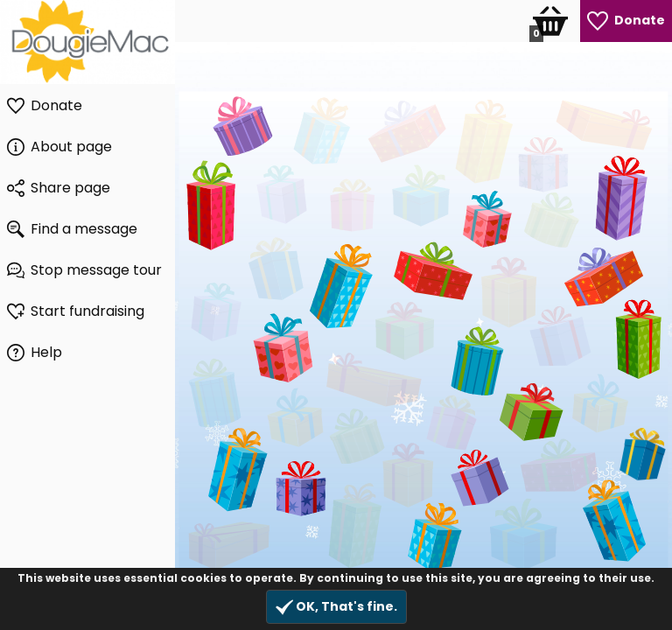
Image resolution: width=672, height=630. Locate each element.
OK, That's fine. (336, 607)
